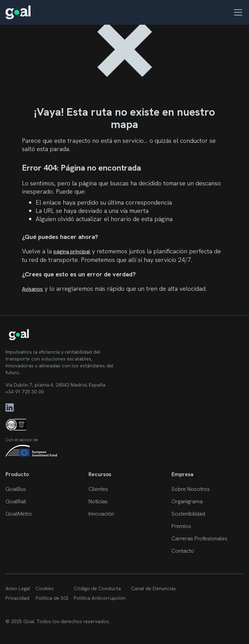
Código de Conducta (97, 588)
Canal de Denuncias (153, 588)
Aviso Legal (18, 588)
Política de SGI (52, 598)
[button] (237, 12)
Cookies (45, 588)
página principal (72, 251)
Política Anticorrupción (100, 598)
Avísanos (32, 289)
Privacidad (17, 598)
